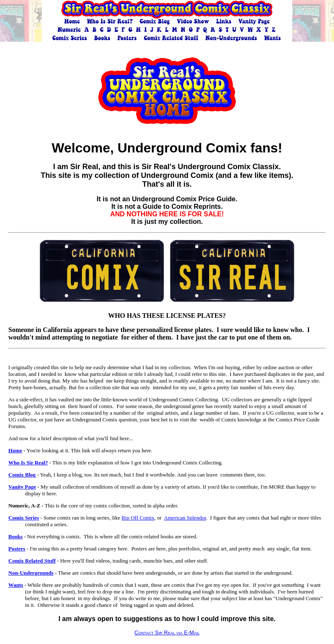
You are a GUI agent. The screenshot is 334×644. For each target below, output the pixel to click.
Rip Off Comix (138, 518)
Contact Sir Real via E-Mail (167, 633)
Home (15, 450)
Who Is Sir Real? (28, 463)
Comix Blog (22, 475)
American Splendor (185, 518)
